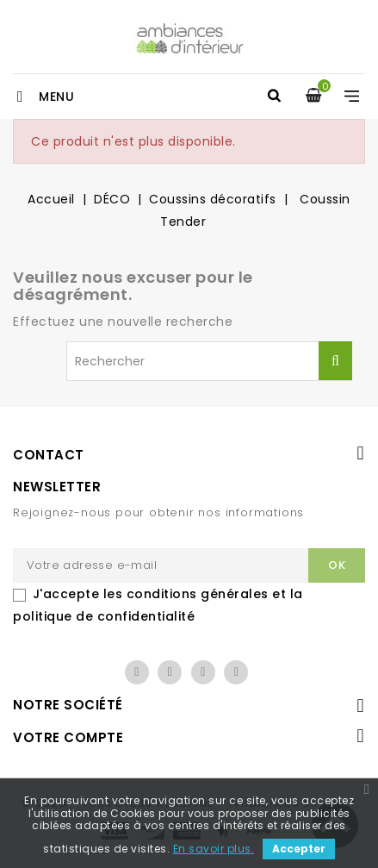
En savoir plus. (214, 849)
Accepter (299, 849)
